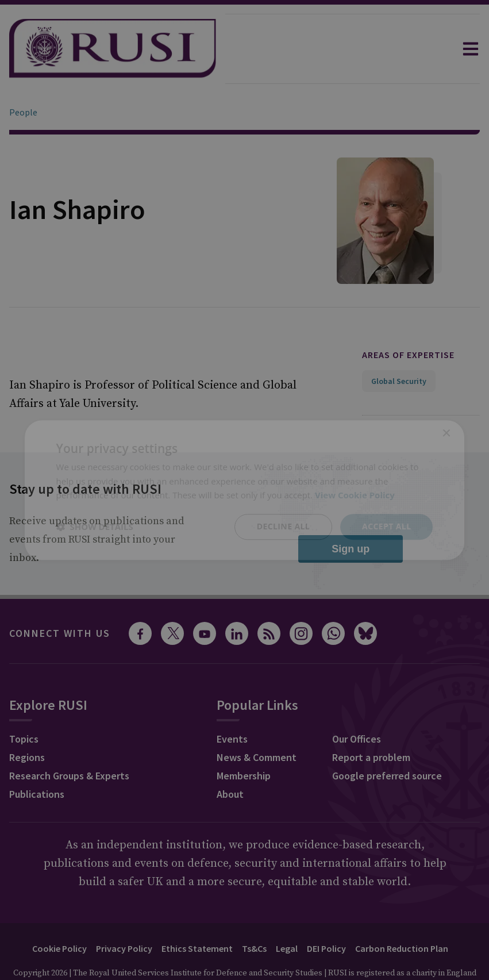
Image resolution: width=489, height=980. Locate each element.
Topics (24, 707)
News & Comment (257, 725)
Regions (27, 725)
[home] (113, 49)
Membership (244, 743)
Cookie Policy (59, 916)
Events (232, 707)
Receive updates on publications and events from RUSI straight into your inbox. (97, 507)
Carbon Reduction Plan (402, 916)
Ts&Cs (254, 916)
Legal (287, 916)
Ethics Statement (197, 916)
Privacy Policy (124, 916)
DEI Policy (326, 916)
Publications (37, 762)
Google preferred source (387, 743)
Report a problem (371, 725)
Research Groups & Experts (69, 743)
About (230, 762)
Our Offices (357, 707)
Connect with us (60, 601)
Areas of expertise (408, 322)
